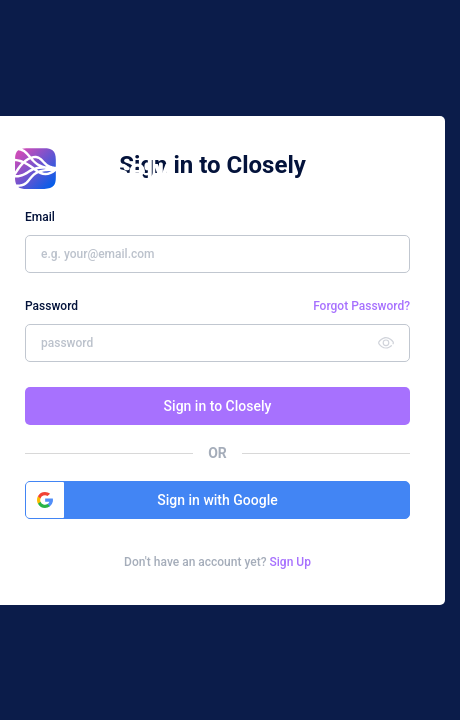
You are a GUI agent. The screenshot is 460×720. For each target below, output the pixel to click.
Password (51, 306)
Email (40, 217)
